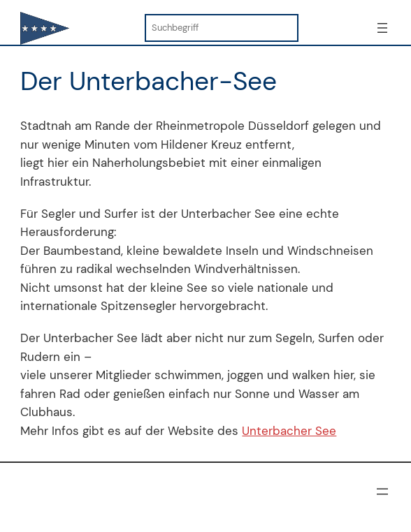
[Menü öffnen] (382, 28)
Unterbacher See (289, 431)
